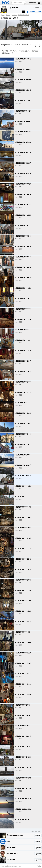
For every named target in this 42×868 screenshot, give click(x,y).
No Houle (11, 859)
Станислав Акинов (15, 835)
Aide (19, 866)
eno (8, 841)
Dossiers (8, 15)
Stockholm (14, 15)
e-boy (3, 15)
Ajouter (38, 835)
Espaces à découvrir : (36, 831)
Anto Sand (11, 847)
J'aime (14, 51)
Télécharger (6, 53)
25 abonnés (37, 8)
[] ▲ (39, 866)
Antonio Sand (12, 853)
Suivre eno (14, 866)
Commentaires (25, 51)
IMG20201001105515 (24, 15)
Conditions (8, 866)
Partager (35, 51)
